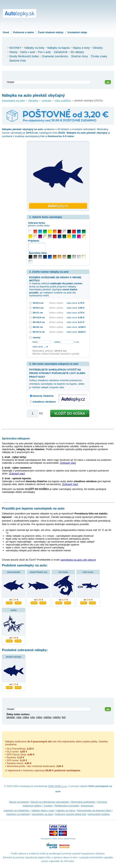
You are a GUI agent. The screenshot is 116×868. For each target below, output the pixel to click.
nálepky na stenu (66, 810)
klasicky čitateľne (43, 396)
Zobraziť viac (68, 463)
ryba (19, 717)
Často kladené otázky (51, 32)
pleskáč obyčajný (14, 657)
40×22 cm (38, 327)
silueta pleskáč (14, 572)
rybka (26, 717)
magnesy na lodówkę (18, 814)
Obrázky (33, 100)
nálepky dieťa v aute (43, 810)
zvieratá (46, 100)
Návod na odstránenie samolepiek (50, 802)
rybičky (56, 717)
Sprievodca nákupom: (16, 438)
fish (64, 717)
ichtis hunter (88, 572)
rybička (47, 717)
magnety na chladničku (17, 810)
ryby (33, 717)
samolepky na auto (42, 814)
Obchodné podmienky (83, 802)
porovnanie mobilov (99, 814)
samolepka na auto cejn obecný (78, 560)
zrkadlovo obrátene (44, 402)
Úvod (6, 32)
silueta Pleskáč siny (38, 572)
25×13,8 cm (39, 317)
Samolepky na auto (13, 100)
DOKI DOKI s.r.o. (58, 786)
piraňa (14, 610)
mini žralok (63, 572)
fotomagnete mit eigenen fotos (94, 810)
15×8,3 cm (38, 308)
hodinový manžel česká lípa (70, 814)
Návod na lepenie (19, 802)
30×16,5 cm (39, 322)
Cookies (48, 806)
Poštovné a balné (24, 32)
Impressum (87, 806)
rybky (39, 717)
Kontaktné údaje (77, 32)
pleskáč (11, 717)
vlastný (37, 337)
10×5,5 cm (38, 303)
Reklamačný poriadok (67, 806)
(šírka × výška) (56, 303)
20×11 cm (38, 313)
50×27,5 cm (39, 332)
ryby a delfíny (63, 100)
